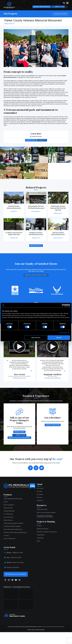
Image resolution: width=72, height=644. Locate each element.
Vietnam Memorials (9, 524)
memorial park (36, 122)
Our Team (39, 489)
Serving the (22, 626)
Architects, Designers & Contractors (47, 530)
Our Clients (40, 492)
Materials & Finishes (43, 526)
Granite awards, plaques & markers (13, 536)
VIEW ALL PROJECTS (60, 14)
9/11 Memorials (8, 527)
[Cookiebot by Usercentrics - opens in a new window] (63, 305)
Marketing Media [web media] (40, 640)
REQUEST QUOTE (19, 429)
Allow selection (36, 338)
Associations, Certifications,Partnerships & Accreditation (45, 514)
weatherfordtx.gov (36, 136)
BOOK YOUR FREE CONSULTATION (19, 435)
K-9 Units (6, 549)
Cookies (62, 637)
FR (67, 7)
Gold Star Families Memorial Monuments (15, 546)
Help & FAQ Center (42, 507)
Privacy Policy (56, 637)
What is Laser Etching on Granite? (46, 510)
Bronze (6, 515)
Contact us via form (14, 573)
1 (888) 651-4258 (58, 7)
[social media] (5, 591)
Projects (39, 523)
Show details (63, 333)
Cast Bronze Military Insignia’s (12, 539)
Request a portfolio (11, 578)
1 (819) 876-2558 (12, 568)
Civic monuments (8, 530)
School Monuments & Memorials (13, 543)
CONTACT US (42, 140)
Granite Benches (8, 533)
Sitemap (50, 637)
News (38, 539)
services (32, 76)
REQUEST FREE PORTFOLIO (42, 7)
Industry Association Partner (17, 598)
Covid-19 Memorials (9, 552)
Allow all (59, 338)
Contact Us (40, 498)
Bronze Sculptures (9, 518)
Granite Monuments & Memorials (13, 512)
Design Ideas (41, 533)
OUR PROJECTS (31, 140)
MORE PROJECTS (36, 246)
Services (39, 495)
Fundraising (40, 536)
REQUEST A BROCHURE (53, 423)
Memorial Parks (8, 521)
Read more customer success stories (36, 275)
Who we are (40, 486)
